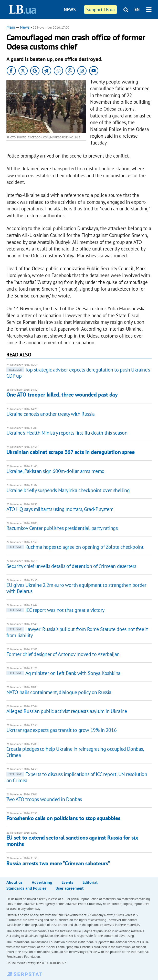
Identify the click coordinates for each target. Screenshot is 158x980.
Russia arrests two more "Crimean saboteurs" (58, 863)
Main (11, 27)
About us (14, 882)
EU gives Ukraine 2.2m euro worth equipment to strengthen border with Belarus (76, 588)
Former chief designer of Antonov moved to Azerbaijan (63, 654)
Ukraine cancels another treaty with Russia (51, 414)
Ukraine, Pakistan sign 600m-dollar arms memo (55, 471)
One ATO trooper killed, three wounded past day (62, 395)
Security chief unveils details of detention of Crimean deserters (71, 566)
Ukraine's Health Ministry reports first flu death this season (67, 433)
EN (137, 9)
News (70, 10)
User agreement (70, 888)
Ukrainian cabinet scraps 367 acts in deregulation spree (71, 452)
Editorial (90, 882)
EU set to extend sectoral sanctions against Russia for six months (72, 841)
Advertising (42, 882)
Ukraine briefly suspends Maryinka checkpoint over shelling (68, 490)
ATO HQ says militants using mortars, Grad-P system (60, 509)
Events (67, 882)
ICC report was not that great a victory (55, 610)
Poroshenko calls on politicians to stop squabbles (63, 818)
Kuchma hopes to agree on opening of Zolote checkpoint (75, 547)
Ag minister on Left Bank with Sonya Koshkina (64, 673)
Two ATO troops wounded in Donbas (44, 799)
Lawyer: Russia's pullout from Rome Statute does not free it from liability (77, 632)
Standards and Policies (26, 888)
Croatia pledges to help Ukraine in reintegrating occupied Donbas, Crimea (75, 752)
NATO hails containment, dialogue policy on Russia (59, 692)
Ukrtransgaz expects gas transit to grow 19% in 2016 (62, 730)
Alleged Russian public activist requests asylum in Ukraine (67, 711)
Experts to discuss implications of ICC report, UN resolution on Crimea (77, 777)
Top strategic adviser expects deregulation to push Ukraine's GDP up (78, 373)
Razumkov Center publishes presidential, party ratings (62, 528)
